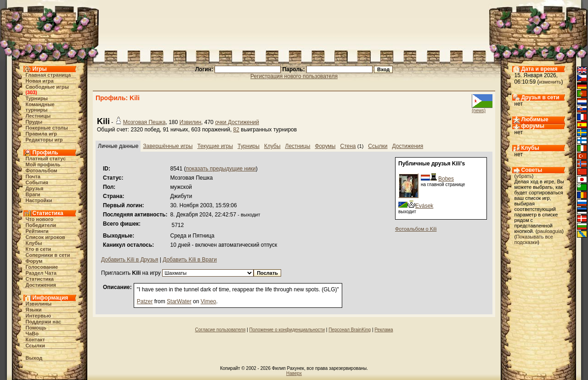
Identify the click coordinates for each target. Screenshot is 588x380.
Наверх (294, 373)
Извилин (191, 122)
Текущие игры (215, 146)
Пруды (34, 122)
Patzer (145, 301)
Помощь (36, 328)
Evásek (424, 206)
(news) (479, 111)
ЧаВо (32, 334)
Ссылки (36, 346)
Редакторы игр (44, 140)
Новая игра (40, 81)
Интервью (39, 316)
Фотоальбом (42, 170)
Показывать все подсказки (534, 239)
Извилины (39, 304)
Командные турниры (40, 107)
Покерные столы (47, 128)
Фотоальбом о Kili (416, 229)
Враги (33, 194)
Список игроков (45, 237)
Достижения (41, 285)
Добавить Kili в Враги (190, 260)
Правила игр (42, 134)
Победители (41, 225)
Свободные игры (47, 87)
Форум (34, 261)
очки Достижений (237, 122)
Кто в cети (39, 249)
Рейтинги (37, 231)
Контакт (35, 340)
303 (31, 92)
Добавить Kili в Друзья (130, 260)
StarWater (179, 301)
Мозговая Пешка (144, 122)
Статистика (40, 279)
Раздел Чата (41, 273)
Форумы (325, 146)
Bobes (446, 179)
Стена (348, 146)
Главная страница (48, 75)
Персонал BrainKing (350, 330)
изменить (550, 82)
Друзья (35, 188)
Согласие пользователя (220, 330)
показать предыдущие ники (221, 169)
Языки (34, 310)
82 (236, 130)
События (37, 182)
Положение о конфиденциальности (287, 330)
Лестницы (38, 116)
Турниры (37, 98)
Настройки (39, 200)
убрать (524, 176)
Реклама (384, 330)
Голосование (42, 267)
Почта (33, 176)
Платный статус (46, 159)
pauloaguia (549, 231)
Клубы (34, 243)
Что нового (40, 219)
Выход (34, 358)
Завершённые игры (168, 146)
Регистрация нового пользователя (294, 76)
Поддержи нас (44, 322)
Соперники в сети (48, 255)
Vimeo (209, 301)
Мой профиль (43, 164)
